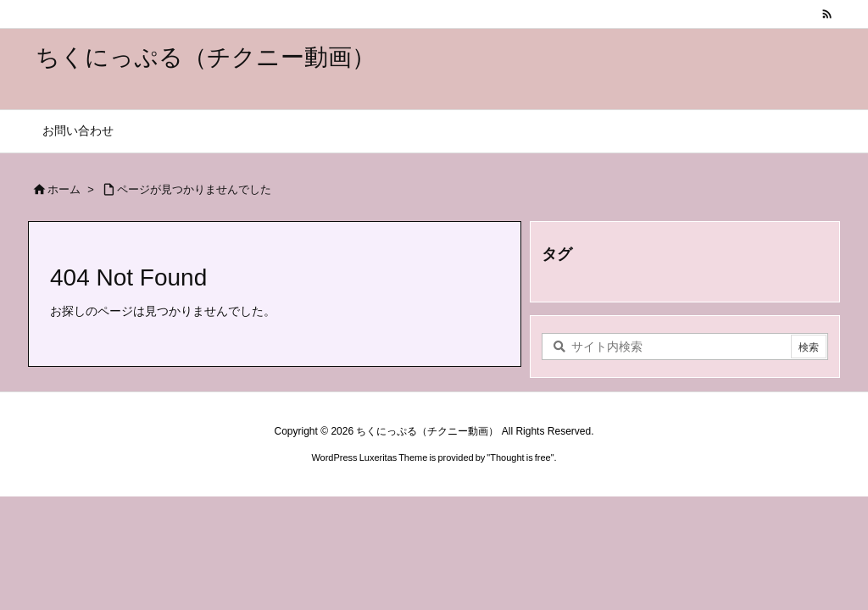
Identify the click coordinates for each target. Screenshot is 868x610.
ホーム (64, 189)
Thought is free (520, 457)
